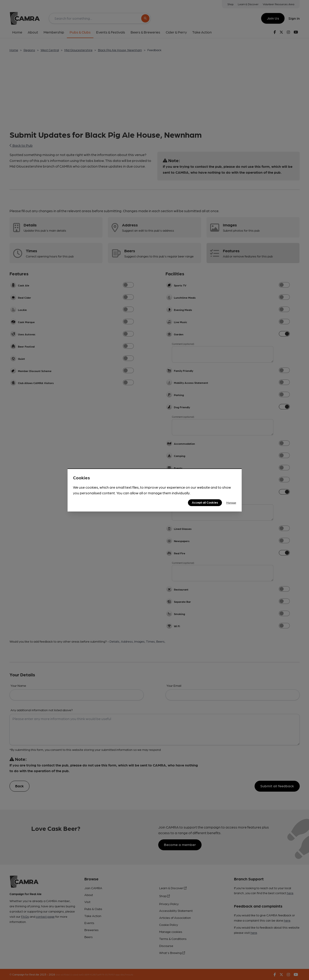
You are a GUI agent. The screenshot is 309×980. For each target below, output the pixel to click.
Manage (231, 502)
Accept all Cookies (205, 502)
